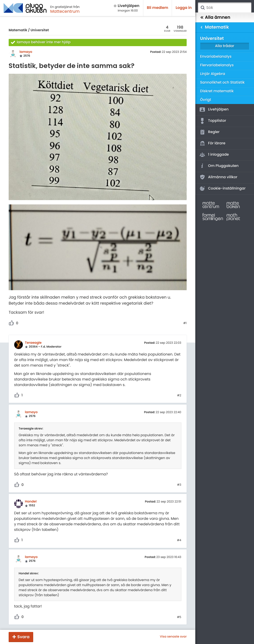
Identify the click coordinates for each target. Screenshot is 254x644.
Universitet (40, 30)
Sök (203, 8)
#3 (179, 485)
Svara (23, 637)
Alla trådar (225, 46)
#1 (185, 323)
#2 (179, 396)
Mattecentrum (65, 11)
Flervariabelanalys (217, 65)
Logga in (184, 8)
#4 (179, 540)
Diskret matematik (217, 91)
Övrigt (206, 100)
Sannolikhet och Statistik (222, 83)
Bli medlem (158, 8)
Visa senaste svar (173, 637)
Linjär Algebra (213, 74)
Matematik (18, 30)
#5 (179, 617)
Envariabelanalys (216, 57)
